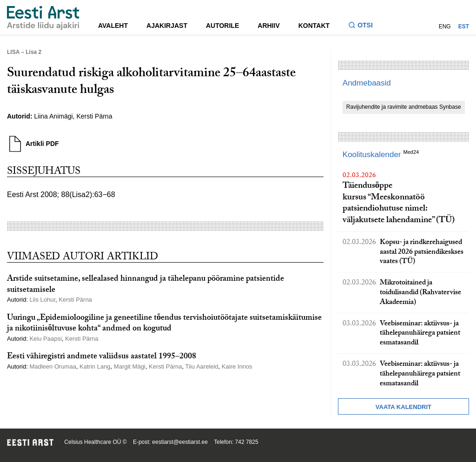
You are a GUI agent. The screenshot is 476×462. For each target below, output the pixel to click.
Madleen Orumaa (53, 366)
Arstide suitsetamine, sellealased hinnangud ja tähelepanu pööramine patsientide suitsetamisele (145, 285)
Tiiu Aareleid (202, 366)
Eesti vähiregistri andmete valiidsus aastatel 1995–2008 (102, 357)
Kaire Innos (237, 366)
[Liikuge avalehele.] (43, 18)
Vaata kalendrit (403, 407)
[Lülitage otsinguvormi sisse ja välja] (364, 26)
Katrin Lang (95, 366)
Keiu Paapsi (45, 339)
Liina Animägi (53, 116)
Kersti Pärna (94, 116)
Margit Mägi (130, 366)
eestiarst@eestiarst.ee (180, 442)
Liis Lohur (42, 300)
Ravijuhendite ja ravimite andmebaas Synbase (404, 107)
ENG (445, 26)
